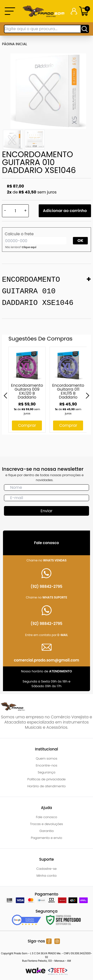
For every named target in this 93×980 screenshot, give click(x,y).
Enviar (46, 511)
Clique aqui (29, 247)
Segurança (46, 772)
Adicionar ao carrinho (65, 211)
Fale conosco (47, 817)
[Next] (88, 396)
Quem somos (46, 758)
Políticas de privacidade (46, 779)
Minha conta (46, 876)
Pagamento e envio (46, 838)
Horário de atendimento (46, 786)
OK (80, 241)
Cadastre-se (47, 869)
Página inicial (15, 44)
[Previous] (5, 396)
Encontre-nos (46, 765)
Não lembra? (21, 247)
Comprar (27, 425)
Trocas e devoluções (46, 824)
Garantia (46, 831)
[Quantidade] (15, 211)
